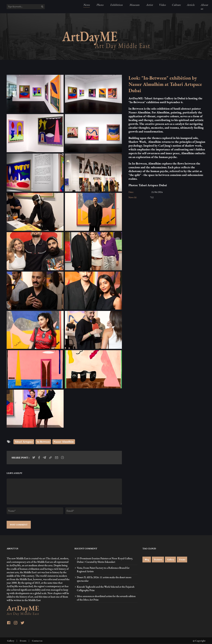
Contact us (37, 641)
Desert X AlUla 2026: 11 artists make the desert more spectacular (104, 579)
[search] (42, 7)
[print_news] (62, 457)
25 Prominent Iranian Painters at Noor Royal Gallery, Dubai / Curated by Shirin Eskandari (105, 560)
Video (162, 5)
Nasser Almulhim (64, 442)
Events (182, 560)
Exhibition (116, 5)
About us (204, 7)
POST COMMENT (19, 525)
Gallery (170, 560)
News (87, 5)
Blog (147, 560)
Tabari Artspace (24, 442)
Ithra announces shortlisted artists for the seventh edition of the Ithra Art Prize (106, 598)
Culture (176, 5)
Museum (134, 5)
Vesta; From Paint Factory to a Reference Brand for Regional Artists (103, 570)
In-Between (43, 442)
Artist (149, 5)
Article (191, 5)
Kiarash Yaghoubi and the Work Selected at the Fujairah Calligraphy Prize (106, 588)
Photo (100, 5)
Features (158, 560)
